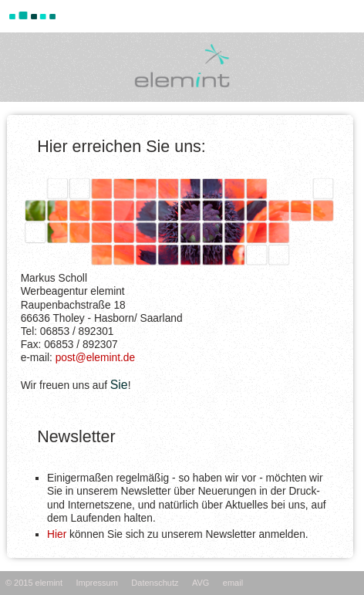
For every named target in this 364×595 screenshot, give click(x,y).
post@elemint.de (95, 358)
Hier (57, 534)
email (233, 583)
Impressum (96, 583)
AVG (201, 583)
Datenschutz (155, 583)
